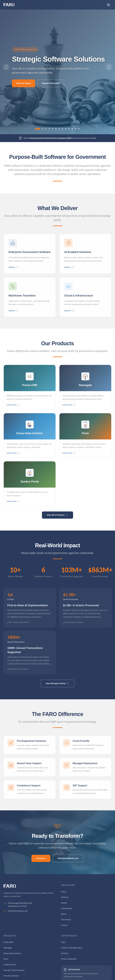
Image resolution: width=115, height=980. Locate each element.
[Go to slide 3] (46, 129)
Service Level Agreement (72, 948)
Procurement (67, 908)
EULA (63, 942)
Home (64, 892)
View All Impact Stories (57, 683)
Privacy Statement (69, 959)
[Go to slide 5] (53, 129)
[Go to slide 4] (49, 129)
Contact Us (41, 858)
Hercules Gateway (11, 976)
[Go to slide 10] (69, 129)
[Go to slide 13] (79, 129)
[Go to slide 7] (59, 129)
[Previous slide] (6, 67)
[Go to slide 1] (38, 129)
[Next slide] (109, 67)
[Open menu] (108, 5)
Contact (64, 925)
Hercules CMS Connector (14, 970)
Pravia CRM (8, 942)
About (64, 914)
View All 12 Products (57, 515)
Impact (64, 903)
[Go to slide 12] (76, 129)
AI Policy (65, 953)
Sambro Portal (10, 965)
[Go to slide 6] (56, 129)
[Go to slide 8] (62, 129)
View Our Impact (24, 83)
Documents (66, 920)
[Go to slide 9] (66, 129)
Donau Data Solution (12, 953)
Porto (6, 959)
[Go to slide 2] (43, 129)
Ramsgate (8, 948)
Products (65, 897)
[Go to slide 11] (72, 129)
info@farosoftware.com (68, 858)
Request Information (51, 83)
